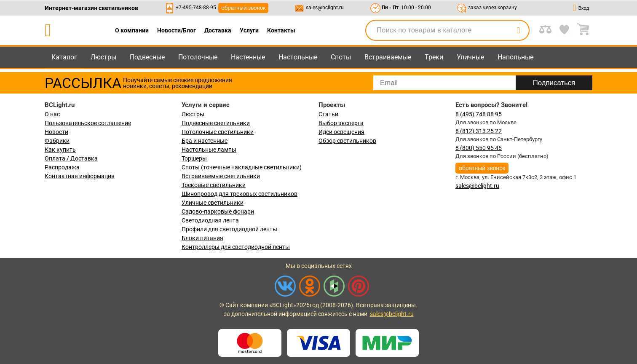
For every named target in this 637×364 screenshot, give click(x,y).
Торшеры (194, 158)
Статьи (328, 114)
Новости (56, 132)
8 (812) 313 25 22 (479, 131)
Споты (341, 57)
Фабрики (57, 141)
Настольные (298, 57)
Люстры (103, 57)
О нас (52, 114)
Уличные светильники (213, 203)
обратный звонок (243, 8)
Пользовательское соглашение (88, 123)
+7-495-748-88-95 (196, 8)
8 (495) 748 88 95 (479, 114)
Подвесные (147, 57)
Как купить (60, 150)
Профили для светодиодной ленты (229, 229)
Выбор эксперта (341, 123)
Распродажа (62, 167)
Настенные (248, 57)
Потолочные (198, 57)
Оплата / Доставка (71, 158)
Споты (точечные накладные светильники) (242, 167)
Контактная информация (80, 176)
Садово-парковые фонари (218, 211)
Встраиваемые (388, 57)
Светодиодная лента (210, 220)
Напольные (515, 57)
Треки (434, 57)
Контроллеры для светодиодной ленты (236, 247)
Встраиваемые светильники (221, 176)
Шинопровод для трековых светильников (240, 194)
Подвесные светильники (216, 123)
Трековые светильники (214, 185)
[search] (518, 30)
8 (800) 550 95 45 (479, 148)
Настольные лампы (209, 150)
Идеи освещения (341, 132)
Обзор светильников (347, 141)
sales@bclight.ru (325, 8)
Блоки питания (202, 238)
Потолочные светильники (218, 132)
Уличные (470, 57)
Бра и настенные (205, 141)
